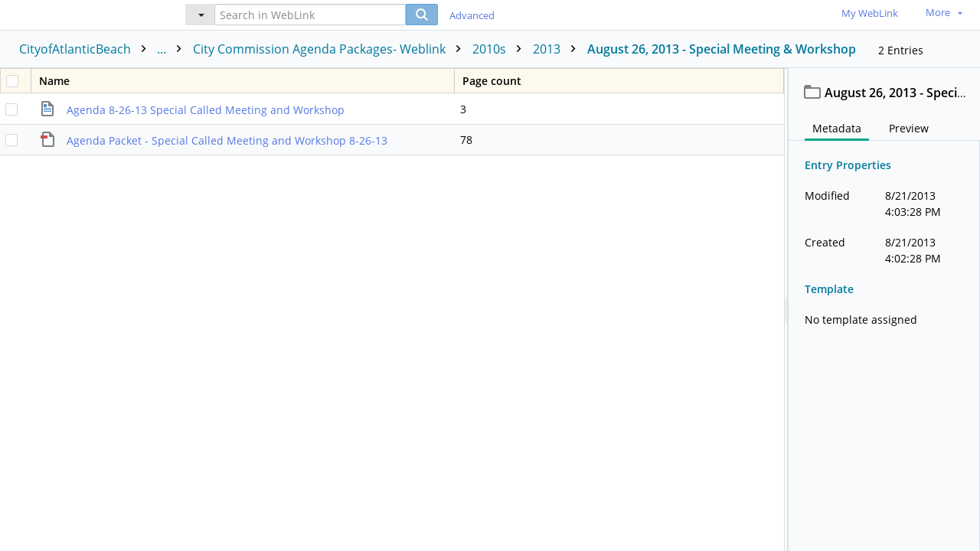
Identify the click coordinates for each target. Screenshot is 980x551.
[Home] (80, 14)
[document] (884, 310)
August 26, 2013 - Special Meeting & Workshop (722, 49)
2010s (501, 49)
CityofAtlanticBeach (104, 49)
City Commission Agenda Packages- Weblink (331, 49)
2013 (558, 49)
